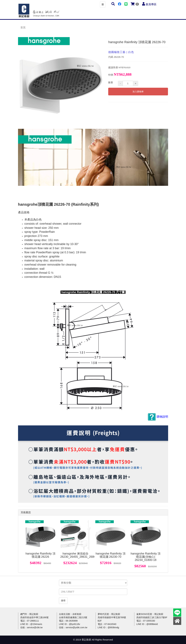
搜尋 (63, 601)
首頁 (23, 27)
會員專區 (151, 4)
